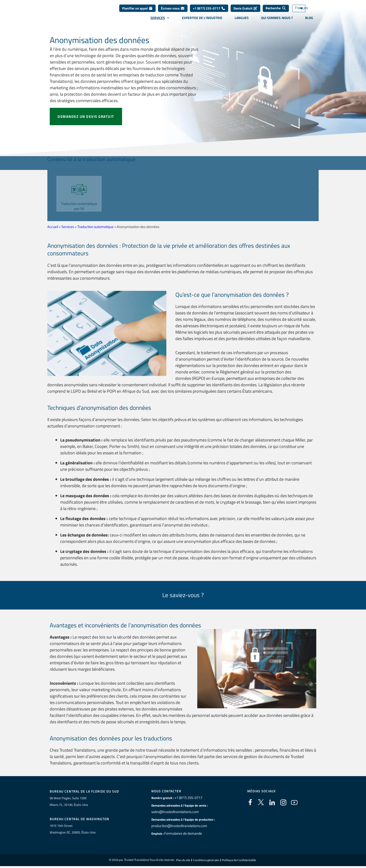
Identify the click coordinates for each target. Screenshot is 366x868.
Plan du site (183, 861)
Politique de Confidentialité (239, 861)
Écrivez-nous (173, 12)
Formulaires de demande (181, 833)
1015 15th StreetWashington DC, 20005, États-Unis (73, 830)
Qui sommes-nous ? (277, 21)
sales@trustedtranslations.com (173, 812)
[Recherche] (276, 12)
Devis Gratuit (245, 12)
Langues (242, 21)
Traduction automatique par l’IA (79, 206)
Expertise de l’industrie (202, 21)
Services (160, 21)
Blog (309, 21)
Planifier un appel (137, 12)
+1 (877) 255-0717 (209, 12)
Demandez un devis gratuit (86, 117)
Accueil (53, 227)
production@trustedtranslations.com (176, 826)
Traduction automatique (95, 227)
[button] (50, 192)
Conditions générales (206, 861)
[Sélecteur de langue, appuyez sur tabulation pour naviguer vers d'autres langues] (306, 12)
